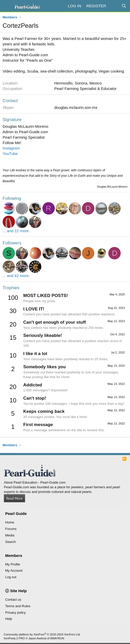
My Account (14, 571)
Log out (11, 577)
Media (10, 535)
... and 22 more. (16, 231)
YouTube (10, 154)
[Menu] (7, 6)
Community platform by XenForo (42, 634)
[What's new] (114, 6)
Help (9, 619)
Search (10, 542)
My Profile (13, 564)
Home (10, 522)
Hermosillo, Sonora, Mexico (78, 83)
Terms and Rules (18, 606)
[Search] (124, 6)
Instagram (11, 148)
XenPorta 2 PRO (14, 638)
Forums (11, 529)
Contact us (13, 600)
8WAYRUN (57, 638)
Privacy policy (15, 613)
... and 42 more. (16, 276)
